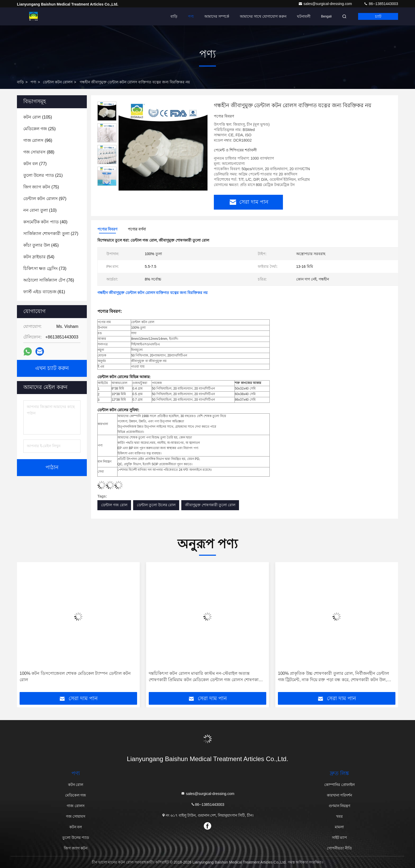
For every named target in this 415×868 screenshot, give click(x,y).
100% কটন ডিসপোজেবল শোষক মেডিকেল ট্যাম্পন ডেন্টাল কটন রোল (75, 677)
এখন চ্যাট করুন (52, 368)
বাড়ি (174, 16)
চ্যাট (378, 16)
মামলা (339, 827)
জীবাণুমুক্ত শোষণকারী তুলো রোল (210, 505)
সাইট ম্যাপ (340, 838)
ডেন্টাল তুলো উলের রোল (156, 505)
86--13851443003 (381, 4)
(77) (35, 164)
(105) (38, 117)
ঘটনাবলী (304, 16)
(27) (51, 234)
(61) (44, 292)
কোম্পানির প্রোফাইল (339, 785)
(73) (45, 268)
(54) (39, 257)
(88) (39, 152)
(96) (38, 140)
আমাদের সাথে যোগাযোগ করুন (263, 16)
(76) (49, 280)
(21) (43, 175)
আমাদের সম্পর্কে (217, 16)
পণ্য (191, 16)
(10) (40, 210)
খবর (339, 816)
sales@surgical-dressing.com (326, 4)
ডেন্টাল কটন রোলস (58, 82)
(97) (45, 199)
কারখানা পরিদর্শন (340, 795)
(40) (45, 222)
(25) (39, 129)
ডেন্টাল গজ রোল (114, 505)
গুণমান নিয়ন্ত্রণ (340, 806)
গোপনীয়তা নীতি (339, 848)
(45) (41, 245)
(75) (41, 187)
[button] (107, 184)
